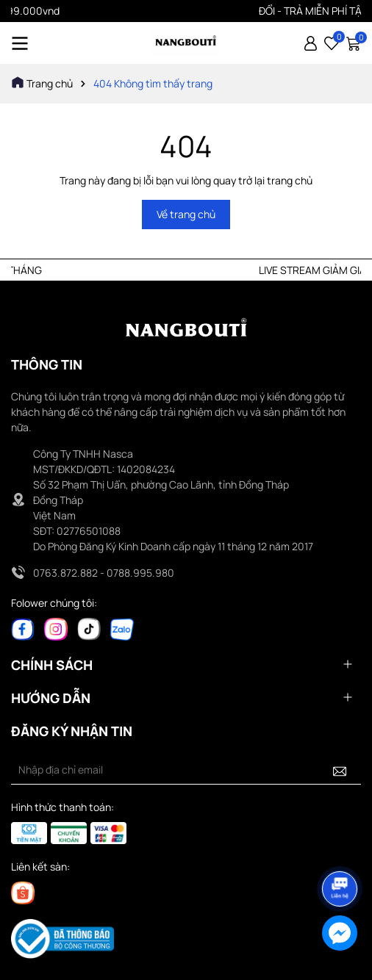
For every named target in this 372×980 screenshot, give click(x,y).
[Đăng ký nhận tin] (340, 770)
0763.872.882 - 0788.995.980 (104, 573)
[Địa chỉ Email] (186, 770)
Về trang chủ (186, 214)
